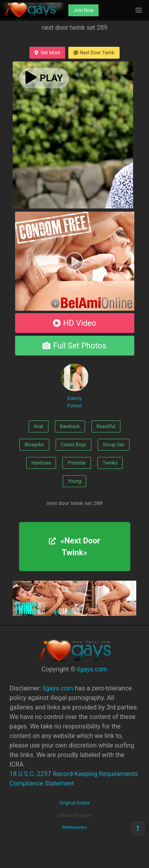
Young (75, 481)
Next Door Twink (94, 53)
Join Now (83, 10)
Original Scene (74, 803)
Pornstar (77, 463)
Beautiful (106, 426)
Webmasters (74, 827)
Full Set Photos (74, 346)
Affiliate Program (75, 815)
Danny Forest (75, 386)
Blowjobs (34, 445)
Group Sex (114, 445)
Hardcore (41, 463)
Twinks (110, 463)
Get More (47, 53)
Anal (39, 426)
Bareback (70, 426)
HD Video (75, 323)
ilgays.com (92, 669)
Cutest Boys (74, 445)
